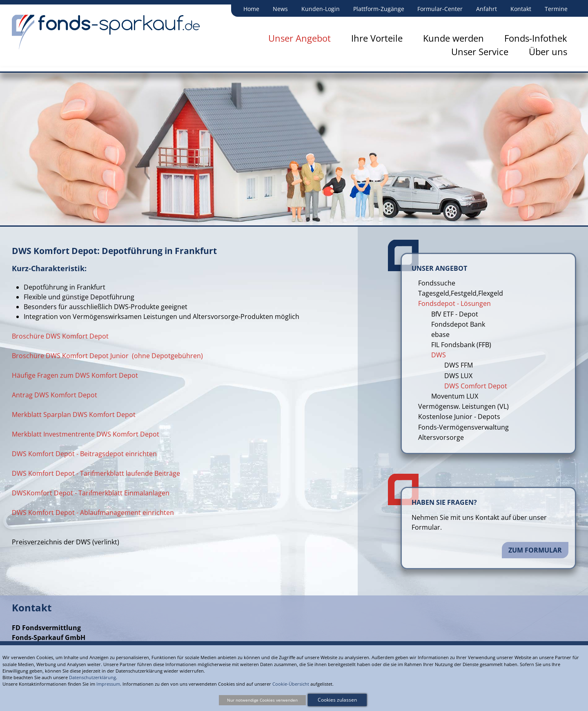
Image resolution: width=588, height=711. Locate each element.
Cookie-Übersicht (291, 684)
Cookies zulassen (337, 700)
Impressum (108, 684)
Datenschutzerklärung (92, 677)
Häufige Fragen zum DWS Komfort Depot (75, 375)
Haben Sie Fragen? (444, 502)
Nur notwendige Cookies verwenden (262, 700)
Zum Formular (535, 550)
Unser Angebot (439, 268)
